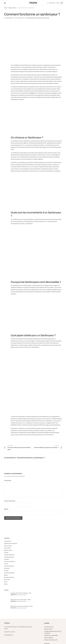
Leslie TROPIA (10, 18)
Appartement (30, 18)
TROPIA (33, 3)
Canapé (6, 553)
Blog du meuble (38, 18)
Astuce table (7, 548)
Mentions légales (49, 638)
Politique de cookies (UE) (51, 640)
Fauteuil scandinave (9, 573)
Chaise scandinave (9, 557)
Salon (6, 582)
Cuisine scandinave (9, 566)
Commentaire (8, 481)
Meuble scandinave (9, 577)
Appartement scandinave (11, 544)
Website (6, 509)
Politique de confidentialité (51, 635)
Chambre (7, 559)
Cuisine (6, 564)
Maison (44, 18)
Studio (48, 18)
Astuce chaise (8, 546)
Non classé (7, 580)
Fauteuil (6, 571)
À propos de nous (49, 627)
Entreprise (7, 568)
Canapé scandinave (9, 555)
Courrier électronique (10, 501)
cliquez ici (33, 93)
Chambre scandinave (10, 562)
